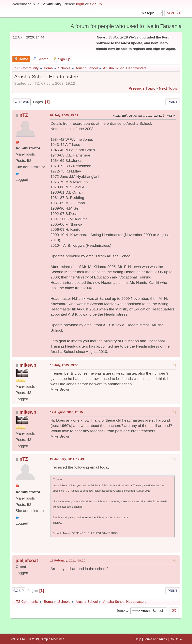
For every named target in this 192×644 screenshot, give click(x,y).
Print (173, 102)
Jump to (122, 610)
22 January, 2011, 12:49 (67, 459)
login (80, 4)
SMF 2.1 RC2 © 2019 (24, 639)
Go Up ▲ (176, 639)
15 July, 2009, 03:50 (64, 365)
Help (138, 639)
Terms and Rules (155, 639)
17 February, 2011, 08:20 (68, 560)
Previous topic (142, 88)
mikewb (28, 365)
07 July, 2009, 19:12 (64, 115)
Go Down (22, 102)
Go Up (19, 591)
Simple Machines (52, 639)
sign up (96, 4)
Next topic (168, 88)
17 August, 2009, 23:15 (66, 412)
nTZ (24, 115)
